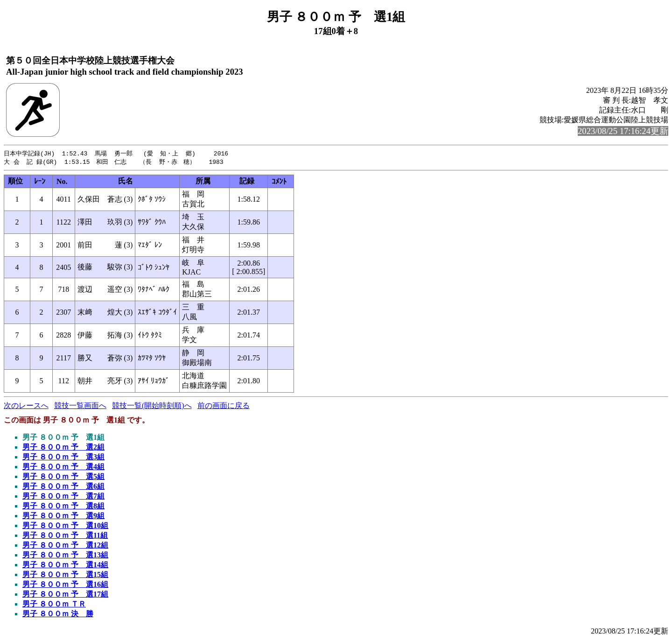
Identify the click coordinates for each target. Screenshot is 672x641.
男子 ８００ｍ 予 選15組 (65, 575)
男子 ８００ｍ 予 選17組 (65, 595)
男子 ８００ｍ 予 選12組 (65, 546)
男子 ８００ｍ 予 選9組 (63, 517)
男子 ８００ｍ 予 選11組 (65, 536)
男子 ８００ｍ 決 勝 (58, 615)
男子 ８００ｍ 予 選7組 (63, 497)
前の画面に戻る (224, 406)
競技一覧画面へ (80, 406)
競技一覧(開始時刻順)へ (152, 406)
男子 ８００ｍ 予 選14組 (65, 566)
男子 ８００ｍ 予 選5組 (63, 477)
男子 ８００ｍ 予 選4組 (63, 468)
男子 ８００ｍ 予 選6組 (63, 487)
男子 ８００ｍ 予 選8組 (63, 507)
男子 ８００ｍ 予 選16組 (65, 585)
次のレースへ (26, 406)
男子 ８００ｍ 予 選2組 (63, 448)
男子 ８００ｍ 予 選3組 (63, 458)
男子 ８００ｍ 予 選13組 (65, 556)
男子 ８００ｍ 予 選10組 (65, 526)
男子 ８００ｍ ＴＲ (54, 605)
